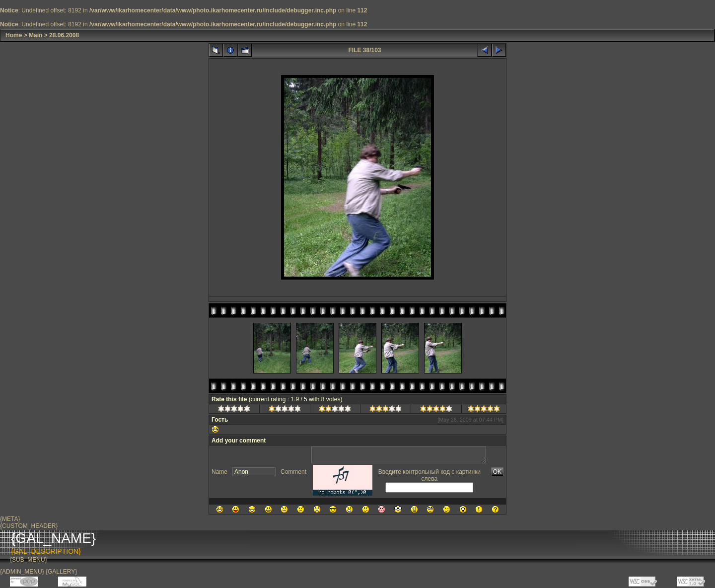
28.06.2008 (64, 35)
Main (36, 35)
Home (14, 35)
